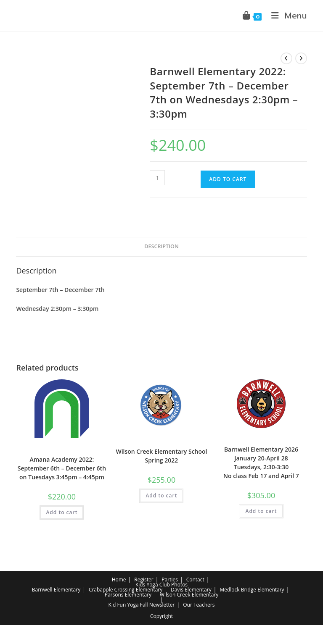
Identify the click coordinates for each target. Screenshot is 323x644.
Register (144, 580)
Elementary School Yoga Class (62, 449)
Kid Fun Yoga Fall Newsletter (142, 605)
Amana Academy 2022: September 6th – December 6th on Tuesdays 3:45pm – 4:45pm (62, 468)
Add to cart (228, 179)
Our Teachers (199, 605)
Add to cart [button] (62, 512)
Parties (170, 580)
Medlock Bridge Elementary (252, 590)
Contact (195, 580)
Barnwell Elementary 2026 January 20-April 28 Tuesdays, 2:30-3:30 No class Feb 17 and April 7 (261, 463)
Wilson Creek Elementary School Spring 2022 (161, 456)
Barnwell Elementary (56, 590)
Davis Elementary (191, 590)
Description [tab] (161, 246)
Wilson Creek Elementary (189, 595)
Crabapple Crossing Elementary (126, 590)
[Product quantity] (157, 178)
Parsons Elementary (128, 595)
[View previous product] (286, 58)
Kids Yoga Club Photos (161, 585)
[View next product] (301, 58)
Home (119, 580)
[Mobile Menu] (286, 16)
